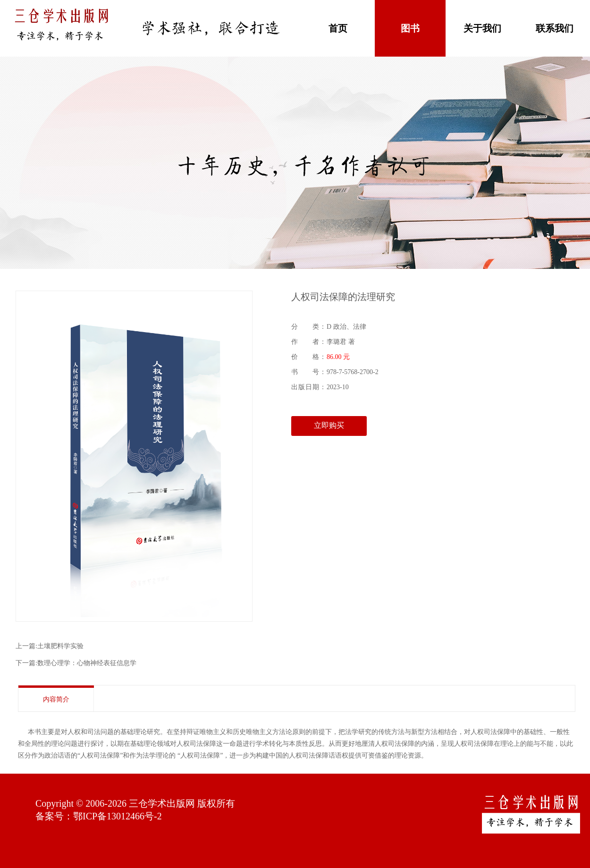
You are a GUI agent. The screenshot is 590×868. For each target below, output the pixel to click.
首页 (338, 28)
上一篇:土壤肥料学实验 (50, 646)
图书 (410, 28)
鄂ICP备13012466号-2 (118, 816)
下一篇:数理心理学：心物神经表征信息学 (76, 663)
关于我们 (482, 28)
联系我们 (555, 28)
